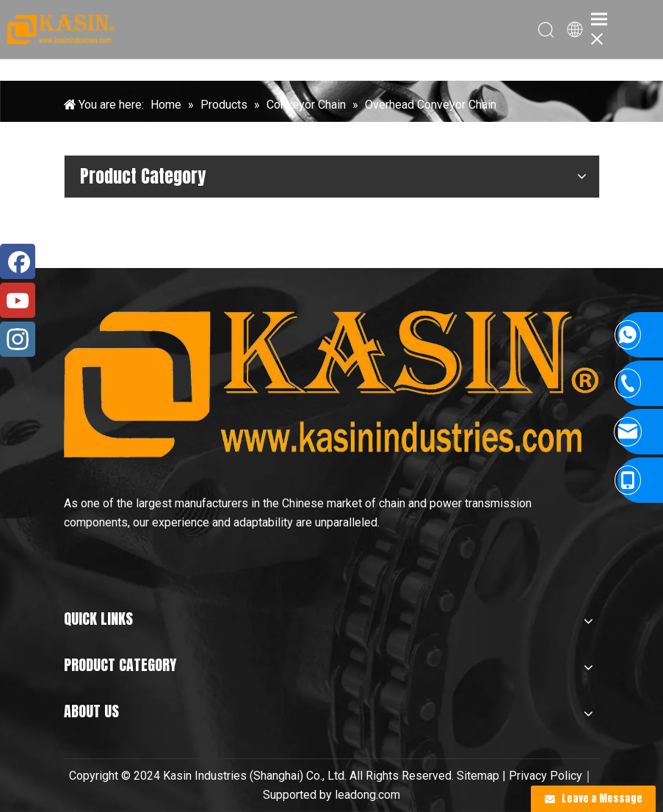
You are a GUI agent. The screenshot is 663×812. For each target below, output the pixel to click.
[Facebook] (18, 261)
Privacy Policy (546, 776)
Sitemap (478, 776)
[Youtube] (18, 300)
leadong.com (367, 795)
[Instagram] (18, 339)
